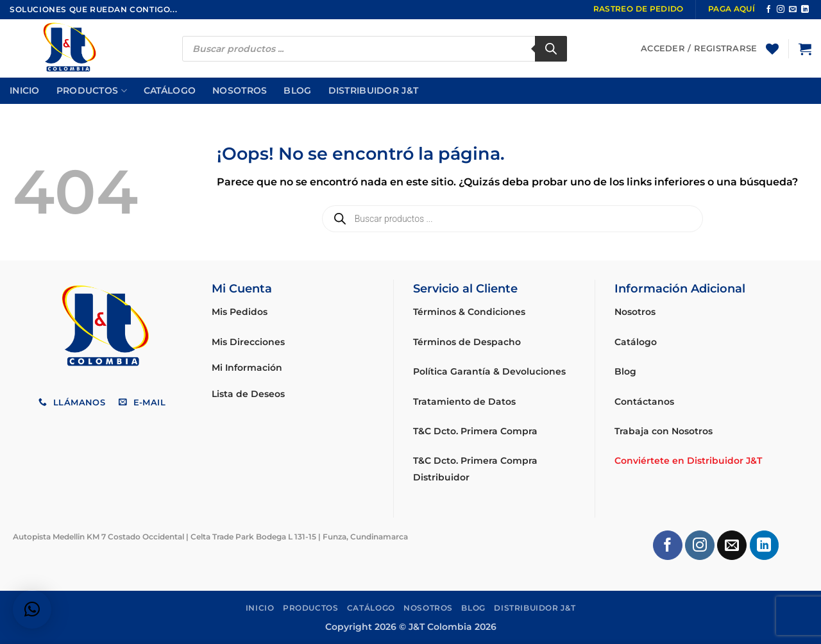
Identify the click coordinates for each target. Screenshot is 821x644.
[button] (805, 49)
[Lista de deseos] (772, 49)
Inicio (25, 90)
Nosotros (240, 90)
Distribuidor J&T (374, 90)
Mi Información (247, 368)
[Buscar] (551, 49)
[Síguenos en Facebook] (768, 10)
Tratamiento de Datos (464, 402)
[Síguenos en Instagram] (781, 10)
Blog (297, 90)
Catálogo (170, 90)
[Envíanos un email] (793, 10)
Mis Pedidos (240, 312)
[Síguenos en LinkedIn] (805, 10)
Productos (92, 91)
